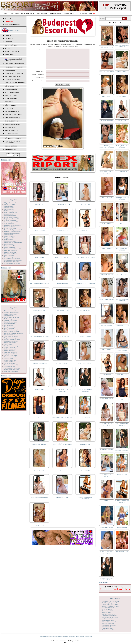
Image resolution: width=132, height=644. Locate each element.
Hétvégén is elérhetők (14, 73)
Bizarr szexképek (9, 214)
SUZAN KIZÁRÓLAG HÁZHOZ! (85, 394)
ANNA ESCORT (122, 350)
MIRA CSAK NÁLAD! (39, 448)
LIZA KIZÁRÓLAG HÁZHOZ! (85, 261)
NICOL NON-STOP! (62, 501)
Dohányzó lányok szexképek (13, 225)
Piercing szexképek (10, 324)
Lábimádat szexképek (11, 254)
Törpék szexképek (9, 362)
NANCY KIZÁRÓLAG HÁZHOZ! (107, 172)
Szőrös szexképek (9, 351)
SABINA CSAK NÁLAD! (62, 208)
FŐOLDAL (8, 18)
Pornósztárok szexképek (11, 330)
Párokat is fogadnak (13, 115)
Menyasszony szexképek (11, 262)
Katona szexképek (9, 247)
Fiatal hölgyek (11, 99)
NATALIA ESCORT (62, 367)
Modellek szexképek (10, 311)
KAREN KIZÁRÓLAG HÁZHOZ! (85, 502)
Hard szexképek (9, 239)
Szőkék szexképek (10, 347)
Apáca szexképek (9, 208)
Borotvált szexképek (10, 216)
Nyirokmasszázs (12, 130)
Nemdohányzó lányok (14, 67)
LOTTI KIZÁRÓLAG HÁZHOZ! (85, 288)
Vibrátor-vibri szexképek (11, 370)
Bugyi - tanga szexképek (11, 217)
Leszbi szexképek (9, 257)
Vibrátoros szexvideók (108, 630)
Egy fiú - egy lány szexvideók (110, 601)
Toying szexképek (9, 363)
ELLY (122, 223)
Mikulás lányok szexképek (12, 263)
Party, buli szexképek (10, 322)
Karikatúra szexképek (11, 246)
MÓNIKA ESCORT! (39, 314)
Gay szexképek (9, 235)
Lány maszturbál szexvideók (110, 617)
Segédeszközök (11, 89)
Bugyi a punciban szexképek (13, 219)
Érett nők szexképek (10, 228)
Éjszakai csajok (11, 121)
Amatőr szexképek (10, 204)
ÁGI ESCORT (39, 394)
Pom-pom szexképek (10, 327)
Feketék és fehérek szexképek (13, 231)
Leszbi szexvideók (107, 619)
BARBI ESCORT (85, 448)
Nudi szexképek (9, 319)
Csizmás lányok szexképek (12, 222)
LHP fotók (9, 108)
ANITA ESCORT (85, 314)
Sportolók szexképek (10, 343)
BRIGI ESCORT (122, 527)
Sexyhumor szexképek (11, 338)
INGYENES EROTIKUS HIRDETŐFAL (12, 142)
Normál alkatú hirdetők (15, 83)
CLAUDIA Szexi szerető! (39, 367)
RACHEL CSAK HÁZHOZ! (39, 501)
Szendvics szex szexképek (12, 346)
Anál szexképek (9, 206)
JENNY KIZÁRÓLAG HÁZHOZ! (62, 422)
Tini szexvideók (106, 627)
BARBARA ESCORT (62, 314)
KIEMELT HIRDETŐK (12, 51)
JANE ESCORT (39, 261)
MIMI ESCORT (107, 96)
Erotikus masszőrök (13, 76)
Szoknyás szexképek (10, 349)
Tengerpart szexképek (11, 354)
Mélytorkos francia (13, 118)
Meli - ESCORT (122, 375)
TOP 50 (7, 48)
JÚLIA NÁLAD (39, 208)
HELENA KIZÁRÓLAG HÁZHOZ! (122, 46)
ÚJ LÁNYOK (9, 39)
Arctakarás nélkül (13, 111)
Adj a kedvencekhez (69, 636)
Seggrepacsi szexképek (11, 336)
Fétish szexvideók (107, 609)
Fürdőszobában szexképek (12, 233)
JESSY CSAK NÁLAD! (85, 367)
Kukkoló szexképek (10, 252)
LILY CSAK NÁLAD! (62, 235)
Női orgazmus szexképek (11, 317)
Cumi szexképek (9, 223)
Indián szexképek (9, 244)
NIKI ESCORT (85, 208)
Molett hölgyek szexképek (12, 312)
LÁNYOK (8, 35)
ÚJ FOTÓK (8, 42)
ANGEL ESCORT (62, 288)
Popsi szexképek (9, 328)
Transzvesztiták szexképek (12, 365)
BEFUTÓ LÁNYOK (11, 45)
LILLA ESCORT (85, 475)
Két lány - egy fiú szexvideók (110, 606)
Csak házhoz (10, 70)
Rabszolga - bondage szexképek (14, 333)
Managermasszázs (12, 124)
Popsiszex (9, 102)
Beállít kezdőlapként (56, 636)
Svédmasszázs (11, 127)
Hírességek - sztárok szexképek (13, 243)
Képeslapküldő (69, 13)
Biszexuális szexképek (11, 212)
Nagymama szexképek (11, 314)
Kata (39, 422)
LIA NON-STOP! (39, 475)
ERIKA (62, 475)
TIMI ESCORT (39, 529)
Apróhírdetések (42, 13)
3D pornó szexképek (10, 203)
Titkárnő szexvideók (108, 628)
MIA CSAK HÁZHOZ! (107, 527)
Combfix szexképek (10, 220)
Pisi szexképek (8, 325)
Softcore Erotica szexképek (12, 339)
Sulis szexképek (9, 344)
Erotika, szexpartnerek (84, 13)
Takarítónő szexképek (11, 352)
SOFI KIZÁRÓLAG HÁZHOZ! (62, 448)
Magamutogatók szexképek (12, 258)
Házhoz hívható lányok (15, 64)
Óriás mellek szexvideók (109, 622)
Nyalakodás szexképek (11, 320)
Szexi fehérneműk (12, 92)
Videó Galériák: (115, 598)
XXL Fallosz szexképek (11, 371)
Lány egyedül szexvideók (109, 616)
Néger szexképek (9, 316)
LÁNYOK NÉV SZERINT (13, 138)
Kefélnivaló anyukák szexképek (14, 249)
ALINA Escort (85, 235)
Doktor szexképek (9, 227)
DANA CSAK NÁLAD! (62, 261)
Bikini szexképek (9, 211)
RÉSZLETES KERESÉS (12, 25)
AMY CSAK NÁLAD (62, 341)
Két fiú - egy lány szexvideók (110, 603)
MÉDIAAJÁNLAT (11, 149)
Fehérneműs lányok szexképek (13, 230)
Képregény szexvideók (108, 614)
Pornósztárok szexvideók (109, 625)
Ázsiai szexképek (9, 209)
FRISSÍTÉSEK (9, 55)
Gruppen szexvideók (108, 611)
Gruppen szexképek (10, 238)
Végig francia (11, 105)
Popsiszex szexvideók (108, 623)
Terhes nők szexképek (11, 355)
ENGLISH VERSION (15, 30)
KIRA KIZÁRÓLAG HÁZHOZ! (39, 288)
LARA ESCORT (85, 422)
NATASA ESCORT (85, 341)
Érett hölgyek (11, 96)
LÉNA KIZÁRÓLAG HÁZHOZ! (39, 341)
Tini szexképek (9, 358)
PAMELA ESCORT (39, 235)
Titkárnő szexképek (10, 360)
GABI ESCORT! (107, 248)
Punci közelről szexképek (12, 331)
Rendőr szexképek (10, 335)
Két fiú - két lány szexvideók (110, 604)
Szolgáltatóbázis (55, 13)
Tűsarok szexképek (10, 366)
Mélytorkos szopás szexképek (13, 260)
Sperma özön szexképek (11, 341)
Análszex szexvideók (108, 608)
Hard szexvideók (107, 612)
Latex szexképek (9, 255)
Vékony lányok (11, 86)
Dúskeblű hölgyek (13, 80)
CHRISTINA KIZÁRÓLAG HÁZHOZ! (62, 394)
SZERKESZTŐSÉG (11, 146)
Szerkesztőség (80, 636)
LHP (6, 13)
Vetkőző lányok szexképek (12, 368)
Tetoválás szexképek (10, 357)
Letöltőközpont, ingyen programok (22, 13)
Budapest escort (12, 134)
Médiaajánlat (88, 636)
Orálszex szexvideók (108, 620)
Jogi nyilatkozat (44, 636)
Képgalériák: (14, 200)
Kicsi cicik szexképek (11, 250)
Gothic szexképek (9, 236)
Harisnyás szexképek (10, 241)
